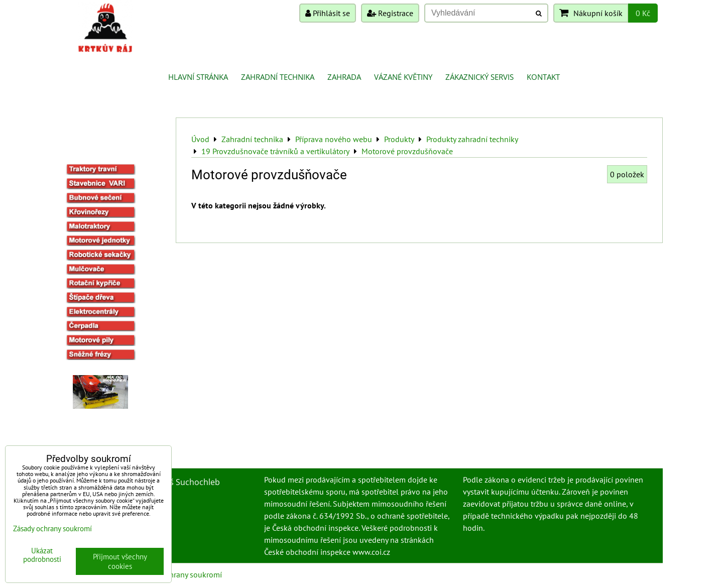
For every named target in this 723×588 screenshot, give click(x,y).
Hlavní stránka (198, 77)
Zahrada (344, 77)
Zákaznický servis (479, 77)
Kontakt (543, 77)
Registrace (390, 13)
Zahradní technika (278, 77)
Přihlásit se (328, 13)
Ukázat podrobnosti (42, 555)
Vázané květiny (403, 77)
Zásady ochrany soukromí (179, 574)
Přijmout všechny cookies (120, 561)
